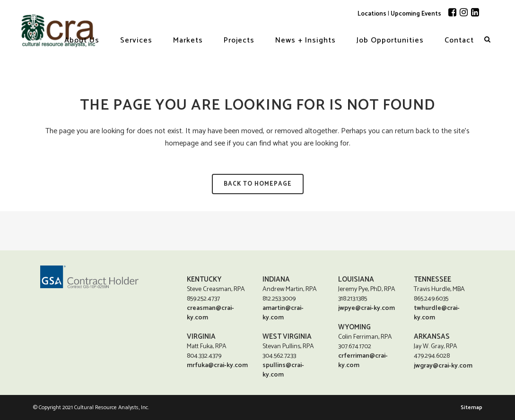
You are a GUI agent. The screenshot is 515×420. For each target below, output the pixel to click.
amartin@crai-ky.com (283, 313)
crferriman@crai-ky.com (363, 361)
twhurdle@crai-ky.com (437, 313)
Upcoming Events (416, 14)
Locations (372, 14)
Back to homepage (258, 184)
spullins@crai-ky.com (283, 370)
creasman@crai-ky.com (210, 313)
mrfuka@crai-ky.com (217, 365)
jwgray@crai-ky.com (443, 366)
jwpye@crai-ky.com (367, 308)
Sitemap (471, 407)
